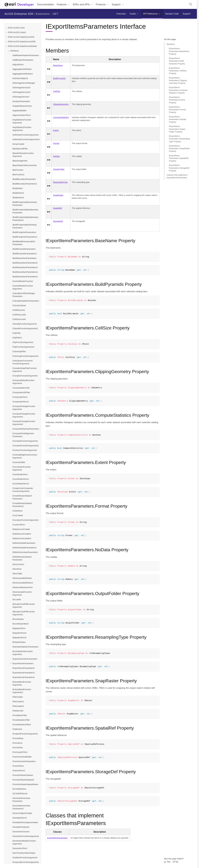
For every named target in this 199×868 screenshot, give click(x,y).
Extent (56, 130)
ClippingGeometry (61, 104)
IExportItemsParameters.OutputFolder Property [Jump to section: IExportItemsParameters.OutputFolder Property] (177, 129)
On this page (170, 39)
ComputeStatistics (61, 117)
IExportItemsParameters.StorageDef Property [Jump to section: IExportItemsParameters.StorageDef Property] (179, 168)
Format (56, 143)
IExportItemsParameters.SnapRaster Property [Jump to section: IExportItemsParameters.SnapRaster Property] (179, 149)
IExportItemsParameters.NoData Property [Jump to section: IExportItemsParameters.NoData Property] (177, 119)
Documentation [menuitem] (46, 4)
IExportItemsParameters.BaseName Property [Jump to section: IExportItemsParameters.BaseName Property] (179, 51)
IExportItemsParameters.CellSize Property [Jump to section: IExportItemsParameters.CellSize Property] (178, 71)
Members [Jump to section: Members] (171, 44)
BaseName (58, 65)
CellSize (57, 91)
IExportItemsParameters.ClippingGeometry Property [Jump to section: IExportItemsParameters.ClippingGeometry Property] (178, 81)
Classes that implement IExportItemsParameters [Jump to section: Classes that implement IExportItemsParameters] (177, 176)
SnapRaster (58, 195)
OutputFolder (59, 169)
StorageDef (58, 221)
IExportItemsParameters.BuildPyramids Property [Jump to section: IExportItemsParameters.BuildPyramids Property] (177, 61)
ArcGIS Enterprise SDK (19, 14)
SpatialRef (58, 208)
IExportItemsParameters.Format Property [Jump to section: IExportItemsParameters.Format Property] (177, 110)
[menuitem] (63, 4)
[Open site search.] (191, 4)
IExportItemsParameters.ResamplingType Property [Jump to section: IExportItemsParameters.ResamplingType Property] (179, 139)
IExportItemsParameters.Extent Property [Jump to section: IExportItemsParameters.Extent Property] (177, 100)
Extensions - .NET (47, 14)
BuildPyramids (59, 78)
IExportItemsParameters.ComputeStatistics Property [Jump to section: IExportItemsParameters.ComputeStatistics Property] (178, 90)
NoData (56, 156)
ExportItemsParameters (57, 838)
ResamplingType (60, 182)
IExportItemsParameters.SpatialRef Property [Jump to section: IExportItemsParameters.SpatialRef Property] (179, 158)
